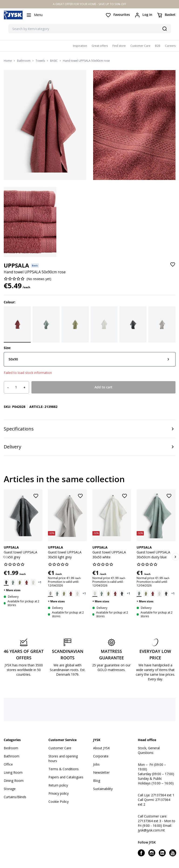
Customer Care (140, 46)
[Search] (165, 29)
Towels (40, 61)
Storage (10, 789)
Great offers (100, 46)
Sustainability (103, 789)
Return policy (58, 785)
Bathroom (24, 61)
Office (8, 764)
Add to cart (103, 387)
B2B (158, 46)
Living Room (13, 772)
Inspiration (80, 46)
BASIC (54, 61)
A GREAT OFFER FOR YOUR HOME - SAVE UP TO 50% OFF (89, 4)
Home (8, 61)
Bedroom (11, 748)
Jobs (96, 764)
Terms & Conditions (64, 769)
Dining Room (14, 781)
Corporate (101, 756)
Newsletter (101, 772)
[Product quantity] (16, 387)
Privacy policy (59, 793)
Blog (97, 781)
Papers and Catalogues (66, 777)
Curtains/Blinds (15, 797)
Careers (170, 46)
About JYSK (101, 748)
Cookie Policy (59, 802)
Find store (119, 46)
